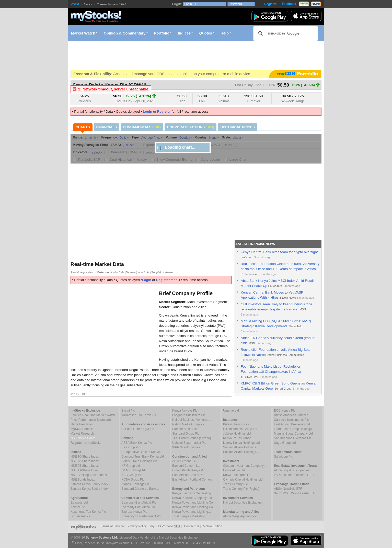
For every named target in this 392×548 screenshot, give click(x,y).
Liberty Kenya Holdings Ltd (241, 443)
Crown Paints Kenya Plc (189, 470)
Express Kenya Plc (134, 512)
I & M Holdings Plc (134, 470)
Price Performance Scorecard (91, 420)
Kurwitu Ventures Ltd (237, 475)
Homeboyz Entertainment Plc (141, 516)
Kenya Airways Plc (185, 411)
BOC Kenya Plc (285, 411)
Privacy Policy (137, 526)
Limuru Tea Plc (81, 516)
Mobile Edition (212, 526)
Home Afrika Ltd (234, 470)
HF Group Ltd (131, 466)
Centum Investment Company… (245, 466)
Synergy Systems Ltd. (102, 538)
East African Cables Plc (188, 475)
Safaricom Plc (283, 457)
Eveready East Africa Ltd (138, 507)
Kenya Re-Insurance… (239, 438)
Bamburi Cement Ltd (186, 466)
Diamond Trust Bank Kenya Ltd (143, 457)
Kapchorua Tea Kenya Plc (88, 512)
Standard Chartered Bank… (140, 489)
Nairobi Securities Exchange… (244, 503)
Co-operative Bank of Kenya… (142, 452)
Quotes (206, 33)
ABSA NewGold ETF (288, 489)
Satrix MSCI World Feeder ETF (295, 493)
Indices (184, 33)
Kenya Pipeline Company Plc (192, 498)
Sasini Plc (128, 411)
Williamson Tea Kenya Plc (139, 415)
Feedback (289, 4)
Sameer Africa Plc (184, 429)
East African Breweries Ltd (292, 424)
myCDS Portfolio (165, 526)
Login (147, 112)
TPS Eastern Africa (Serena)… (193, 438)
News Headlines (82, 424)
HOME (75, 4)
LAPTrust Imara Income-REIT (294, 475)
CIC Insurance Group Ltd (240, 429)
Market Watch (83, 33)
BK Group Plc (131, 447)
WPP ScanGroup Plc (186, 447)
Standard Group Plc (186, 434)
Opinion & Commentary (125, 33)
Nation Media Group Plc (188, 424)
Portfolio (162, 33)
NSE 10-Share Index (85, 457)
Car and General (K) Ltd (138, 429)
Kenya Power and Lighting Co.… (194, 503)
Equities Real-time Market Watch (93, 415)
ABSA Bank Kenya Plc (137, 443)
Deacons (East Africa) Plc (139, 503)
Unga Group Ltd (285, 443)
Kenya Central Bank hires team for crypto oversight (279, 252)
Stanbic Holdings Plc (135, 484)
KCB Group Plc (132, 475)
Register (270, 4)
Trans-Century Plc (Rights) (241, 489)
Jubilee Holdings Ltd (237, 434)
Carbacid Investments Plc (291, 420)
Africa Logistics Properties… (293, 470)
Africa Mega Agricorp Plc (240, 516)
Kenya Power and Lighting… (192, 512)
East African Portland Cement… (194, 480)
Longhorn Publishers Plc (189, 415)
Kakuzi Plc (78, 507)
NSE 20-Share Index (85, 461)
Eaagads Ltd (79, 503)
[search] (285, 33)
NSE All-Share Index (84, 470)
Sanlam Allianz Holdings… (241, 447)
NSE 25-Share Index (85, 466)
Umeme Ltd (231, 411)
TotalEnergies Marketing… (190, 516)
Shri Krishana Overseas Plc (293, 438)
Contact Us (192, 526)
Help (225, 33)
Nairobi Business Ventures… (192, 420)
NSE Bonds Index (83, 480)
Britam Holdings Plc (237, 424)
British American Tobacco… (293, 415)
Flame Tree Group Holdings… (294, 429)
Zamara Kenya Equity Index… (91, 484)
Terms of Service (112, 526)
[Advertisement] (164, 55)
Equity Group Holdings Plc (139, 461)
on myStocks (86, 443)
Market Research (82, 434)
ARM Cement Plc (184, 461)
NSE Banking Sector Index (89, 475)
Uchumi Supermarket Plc (189, 443)
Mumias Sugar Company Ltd (293, 434)
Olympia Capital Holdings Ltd (243, 480)
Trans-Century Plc (235, 484)
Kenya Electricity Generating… (193, 493)
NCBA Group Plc (133, 480)
